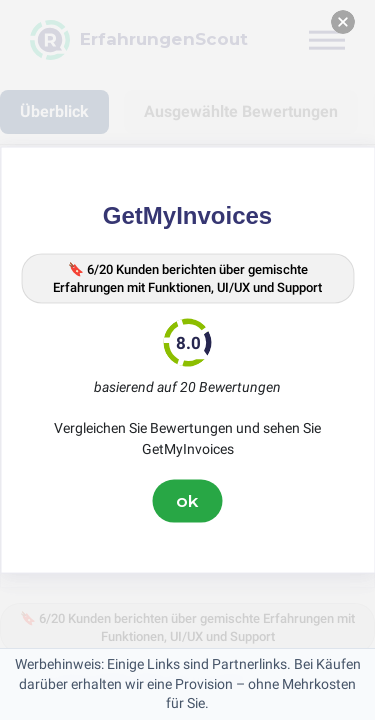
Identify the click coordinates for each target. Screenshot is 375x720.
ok (188, 501)
